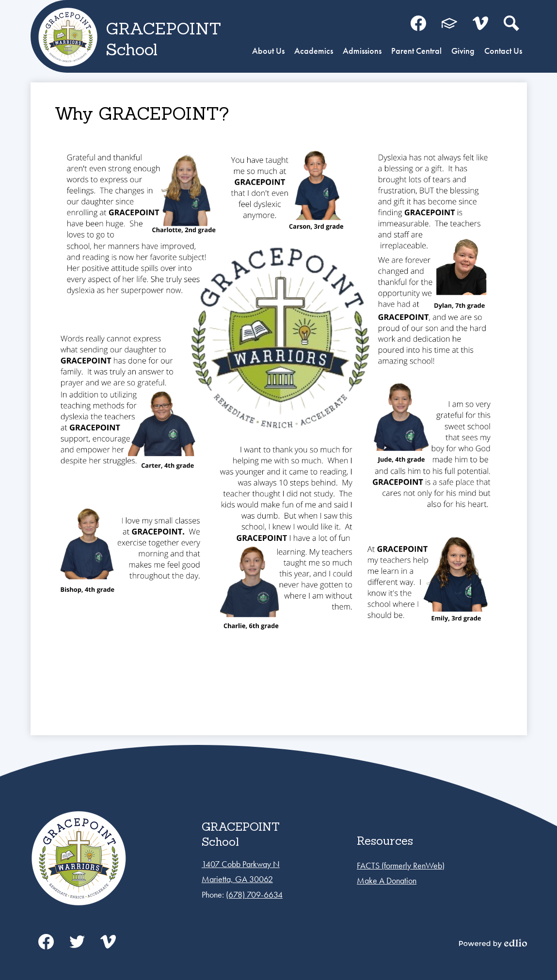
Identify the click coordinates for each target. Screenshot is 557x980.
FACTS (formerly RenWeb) (401, 865)
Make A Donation (387, 880)
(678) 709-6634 (254, 894)
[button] (268, 52)
